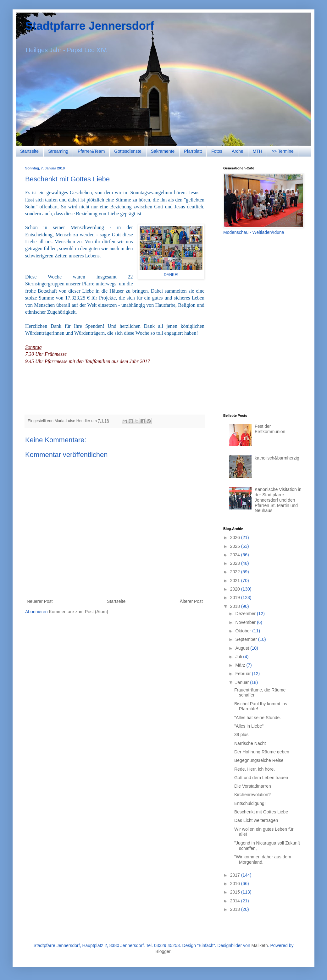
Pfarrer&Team (91, 151)
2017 (236, 875)
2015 (236, 892)
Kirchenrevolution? (252, 795)
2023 (236, 563)
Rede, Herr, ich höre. (255, 769)
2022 (236, 572)
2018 (236, 606)
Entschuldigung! (250, 803)
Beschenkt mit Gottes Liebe (261, 812)
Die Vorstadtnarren (253, 786)
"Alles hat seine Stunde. (258, 718)
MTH (258, 151)
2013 (236, 909)
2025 (236, 546)
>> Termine (283, 151)
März (241, 665)
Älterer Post (191, 601)
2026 (236, 537)
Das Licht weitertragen (256, 820)
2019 (236, 597)
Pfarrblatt (193, 151)
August (243, 648)
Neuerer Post (40, 601)
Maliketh (260, 945)
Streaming (58, 151)
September (247, 639)
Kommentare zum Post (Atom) (79, 612)
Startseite (29, 151)
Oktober (244, 631)
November (246, 622)
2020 (236, 589)
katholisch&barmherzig (277, 458)
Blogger (163, 951)
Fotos (217, 151)
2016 (236, 884)
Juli (239, 657)
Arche (238, 151)
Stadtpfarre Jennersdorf (90, 26)
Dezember (246, 614)
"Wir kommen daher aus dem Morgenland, (263, 859)
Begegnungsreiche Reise (259, 760)
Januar (243, 682)
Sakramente (163, 151)
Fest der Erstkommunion (270, 429)
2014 (236, 901)
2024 (236, 555)
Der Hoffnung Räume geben (262, 752)
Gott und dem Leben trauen (261, 778)
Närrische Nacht (250, 743)
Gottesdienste (128, 151)
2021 (236, 581)
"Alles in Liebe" (249, 726)
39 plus (241, 735)
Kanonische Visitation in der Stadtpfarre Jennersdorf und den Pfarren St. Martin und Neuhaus (278, 500)
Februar (244, 674)
